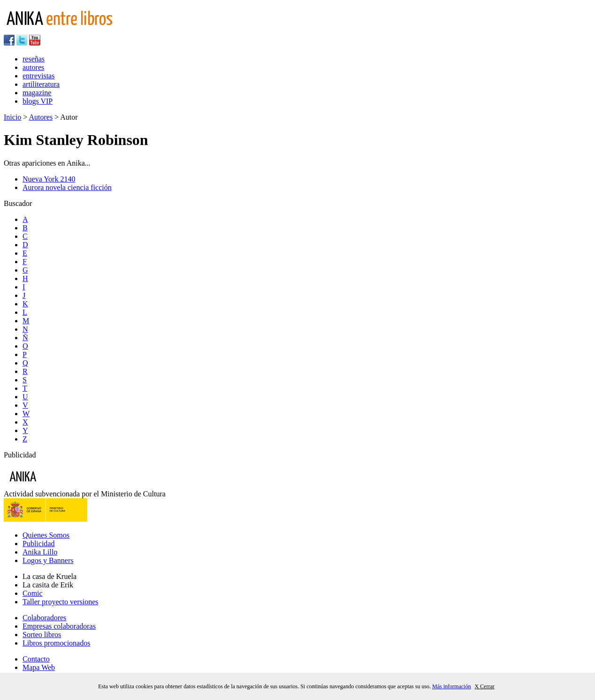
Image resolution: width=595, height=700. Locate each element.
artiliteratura (41, 84)
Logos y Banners (48, 560)
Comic (33, 593)
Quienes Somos (46, 535)
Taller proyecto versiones (60, 602)
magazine (37, 93)
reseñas (34, 59)
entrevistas (38, 76)
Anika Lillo (40, 552)
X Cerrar (484, 686)
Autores (41, 117)
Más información (451, 686)
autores (33, 67)
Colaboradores (44, 618)
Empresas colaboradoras (59, 626)
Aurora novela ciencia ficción (67, 187)
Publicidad (38, 544)
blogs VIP (38, 101)
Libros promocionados (56, 643)
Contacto (36, 659)
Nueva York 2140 (49, 179)
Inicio (12, 117)
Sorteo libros (42, 635)
